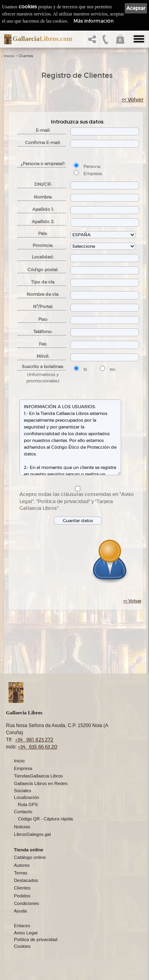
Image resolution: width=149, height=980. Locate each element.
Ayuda (20, 911)
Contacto (23, 812)
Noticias (22, 827)
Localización (26, 797)
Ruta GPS (28, 804)
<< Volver (133, 99)
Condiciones (26, 903)
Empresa (23, 768)
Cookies (22, 946)
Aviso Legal (26, 933)
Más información (94, 21)
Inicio (9, 56)
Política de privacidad (36, 939)
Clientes (26, 56)
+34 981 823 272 (34, 740)
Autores (22, 865)
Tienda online (29, 850)
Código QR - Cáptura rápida (45, 819)
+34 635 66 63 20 (38, 747)
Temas (21, 873)
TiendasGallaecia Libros (38, 776)
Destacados (26, 880)
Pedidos (22, 896)
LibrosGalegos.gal (32, 834)
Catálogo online (30, 857)
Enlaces (22, 926)
